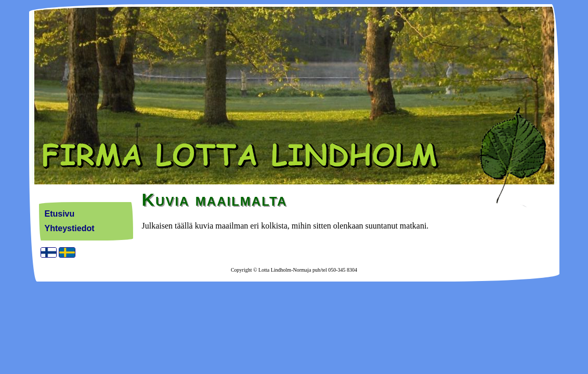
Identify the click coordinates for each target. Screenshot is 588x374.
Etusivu (60, 214)
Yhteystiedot (70, 228)
